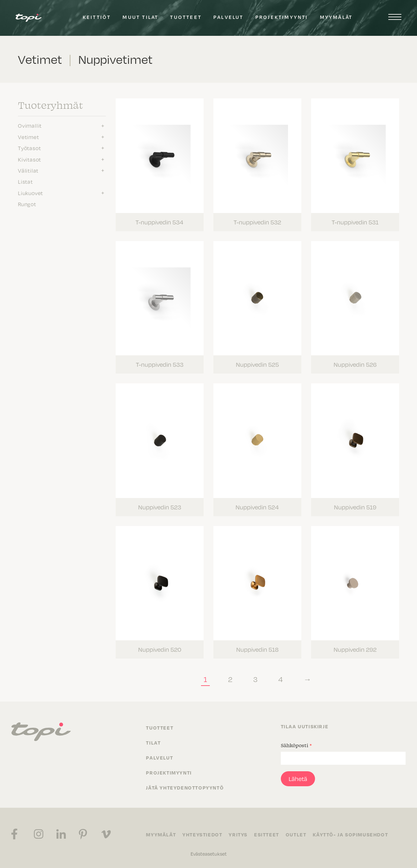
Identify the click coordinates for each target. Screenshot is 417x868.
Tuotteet (186, 17)
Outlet (296, 834)
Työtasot (29, 148)
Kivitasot (29, 160)
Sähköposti (296, 745)
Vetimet (29, 137)
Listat (25, 182)
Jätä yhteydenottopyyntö (185, 788)
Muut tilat (140, 17)
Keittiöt (97, 17)
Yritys (238, 834)
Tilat (153, 743)
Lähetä (298, 779)
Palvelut (229, 17)
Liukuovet (30, 193)
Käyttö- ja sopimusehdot (350, 834)
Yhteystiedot (202, 834)
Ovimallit (30, 126)
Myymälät (336, 17)
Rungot (27, 204)
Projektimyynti (282, 17)
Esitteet (267, 834)
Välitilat (28, 171)
